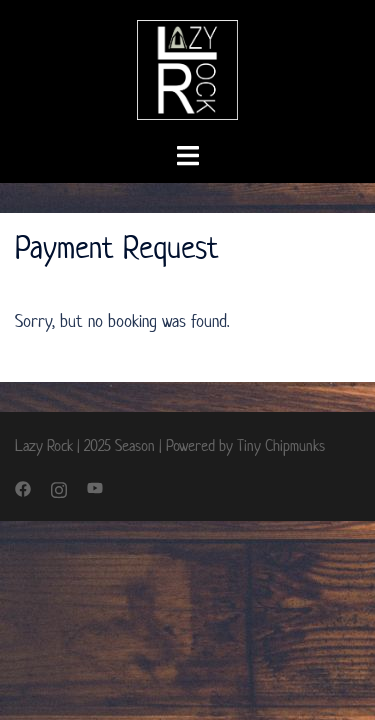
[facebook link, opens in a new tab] (23, 487)
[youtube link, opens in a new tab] (95, 487)
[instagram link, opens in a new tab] (59, 487)
